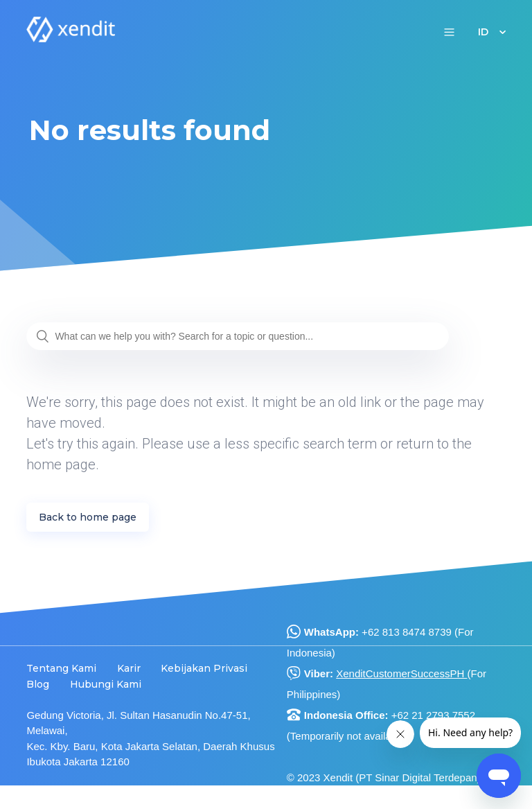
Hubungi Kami (106, 684)
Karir (129, 668)
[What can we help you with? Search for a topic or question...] (238, 336)
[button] (449, 32)
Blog (38, 684)
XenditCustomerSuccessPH (401, 673)
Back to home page (88, 517)
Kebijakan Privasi (204, 668)
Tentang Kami (61, 668)
